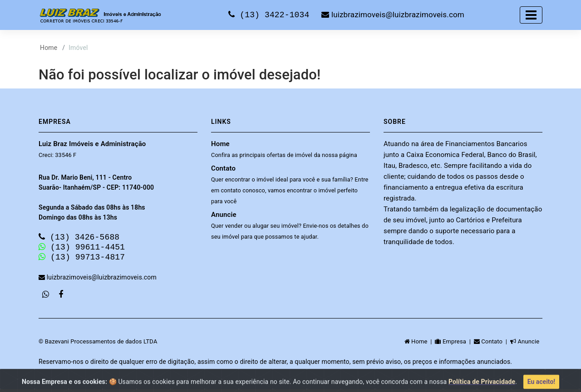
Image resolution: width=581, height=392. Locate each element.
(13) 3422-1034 (271, 15)
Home (49, 48)
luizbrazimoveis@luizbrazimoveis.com (393, 15)
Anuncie (290, 225)
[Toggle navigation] (531, 15)
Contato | (492, 344)
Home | (420, 344)
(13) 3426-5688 (79, 237)
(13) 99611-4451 (82, 248)
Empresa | (454, 344)
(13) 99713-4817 (82, 259)
